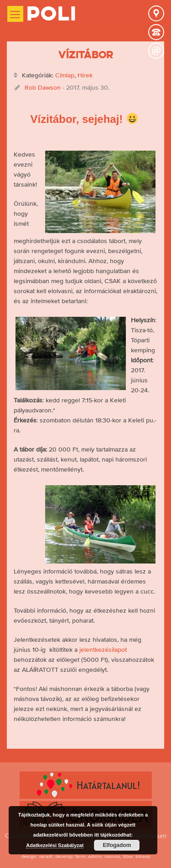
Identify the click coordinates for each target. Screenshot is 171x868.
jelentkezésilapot (103, 650)
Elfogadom (117, 845)
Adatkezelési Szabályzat (55, 845)
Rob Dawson (43, 87)
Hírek (85, 75)
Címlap (65, 75)
